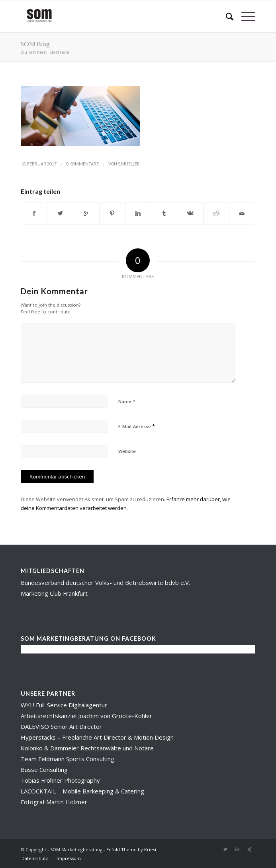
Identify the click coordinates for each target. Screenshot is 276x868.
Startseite (60, 52)
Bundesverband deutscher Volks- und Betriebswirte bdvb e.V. (105, 583)
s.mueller (129, 164)
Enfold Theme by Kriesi (131, 849)
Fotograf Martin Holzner (54, 802)
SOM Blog (35, 44)
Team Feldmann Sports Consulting (68, 759)
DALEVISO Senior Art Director (61, 726)
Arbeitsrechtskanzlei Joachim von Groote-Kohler (86, 716)
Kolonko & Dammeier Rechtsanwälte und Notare (87, 748)
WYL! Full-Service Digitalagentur (64, 705)
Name (127, 401)
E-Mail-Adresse (137, 426)
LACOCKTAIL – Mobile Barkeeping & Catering (82, 791)
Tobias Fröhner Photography (60, 780)
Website (127, 451)
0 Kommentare (82, 164)
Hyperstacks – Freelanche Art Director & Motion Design (97, 737)
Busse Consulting (44, 770)
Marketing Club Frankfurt (54, 593)
